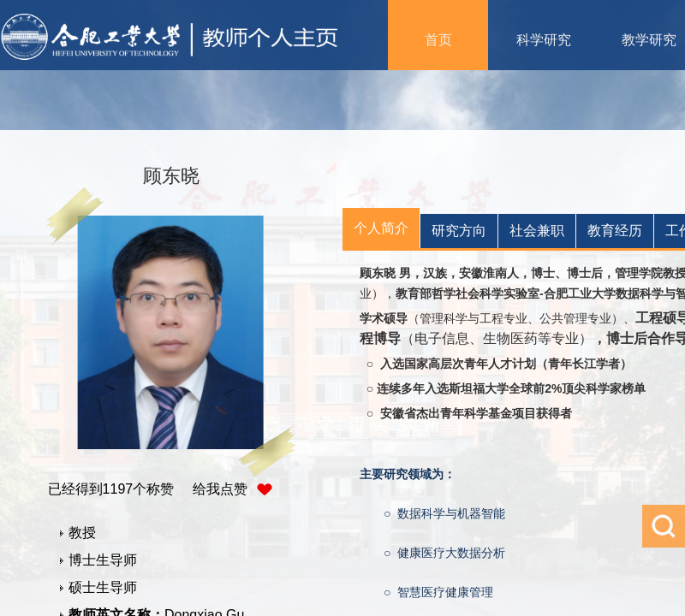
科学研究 (544, 40)
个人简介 (381, 228)
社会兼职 (537, 231)
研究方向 (459, 231)
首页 (438, 40)
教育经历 (615, 231)
